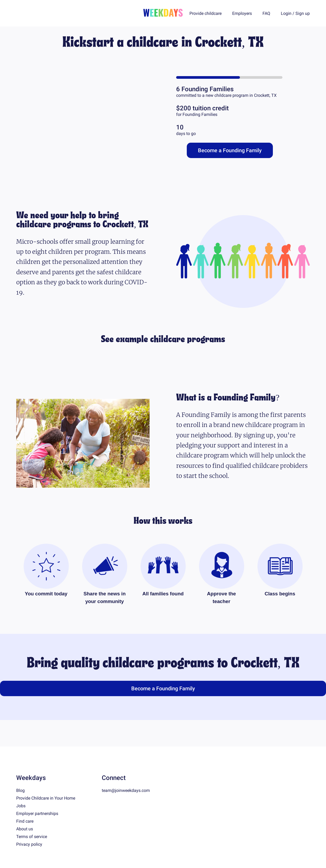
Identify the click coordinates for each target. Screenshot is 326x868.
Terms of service (32, 837)
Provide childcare (206, 13)
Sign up (303, 13)
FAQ (266, 13)
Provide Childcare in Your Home (46, 798)
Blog (20, 790)
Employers (242, 13)
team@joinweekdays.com (126, 790)
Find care (25, 821)
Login (286, 13)
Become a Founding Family (230, 150)
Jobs (21, 806)
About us (25, 829)
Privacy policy (29, 844)
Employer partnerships (37, 814)
